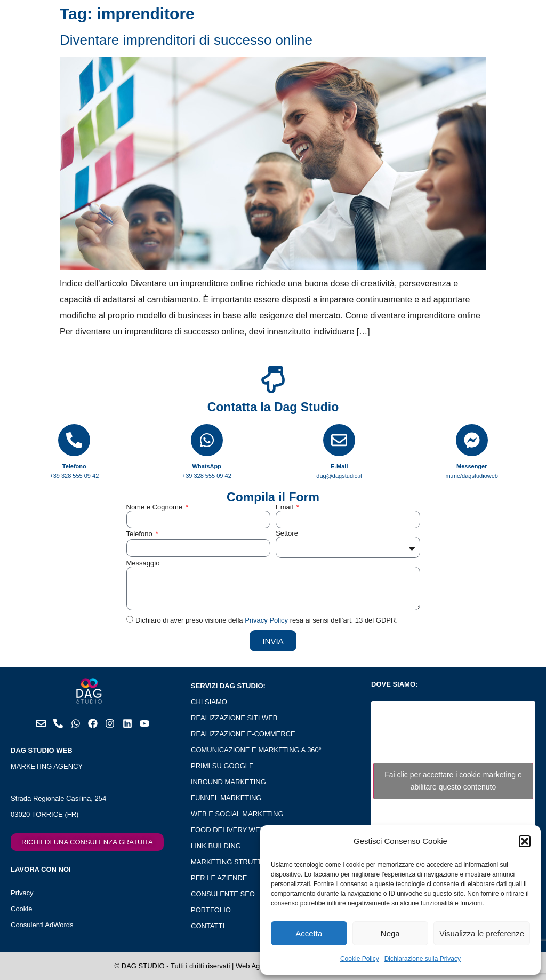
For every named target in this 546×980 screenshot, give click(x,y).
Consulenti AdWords (42, 925)
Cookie (21, 909)
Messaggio (143, 563)
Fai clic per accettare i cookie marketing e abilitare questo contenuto (453, 781)
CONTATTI (208, 926)
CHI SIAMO (209, 702)
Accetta (309, 933)
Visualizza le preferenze (482, 933)
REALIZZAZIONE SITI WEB (234, 718)
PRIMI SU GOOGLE (222, 766)
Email (285, 507)
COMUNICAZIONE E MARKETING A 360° (256, 750)
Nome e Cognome (155, 507)
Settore (287, 533)
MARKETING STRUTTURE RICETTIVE (252, 862)
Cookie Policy (360, 959)
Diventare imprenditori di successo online (186, 40)
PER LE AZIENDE (219, 878)
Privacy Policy (266, 621)
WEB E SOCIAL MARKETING (237, 814)
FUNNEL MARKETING (226, 798)
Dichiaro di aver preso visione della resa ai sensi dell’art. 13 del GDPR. (267, 621)
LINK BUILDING (216, 846)
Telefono (140, 534)
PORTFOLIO (211, 910)
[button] (525, 841)
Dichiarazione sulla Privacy (423, 959)
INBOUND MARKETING (228, 782)
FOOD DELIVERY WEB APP (235, 830)
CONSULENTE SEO (223, 894)
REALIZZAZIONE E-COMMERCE (243, 734)
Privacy (22, 893)
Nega (390, 933)
